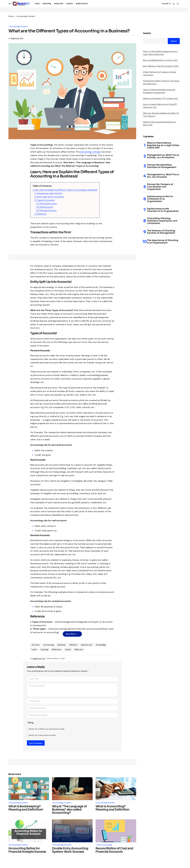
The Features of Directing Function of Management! (161, 232)
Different (73, 645)
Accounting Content (26, 16)
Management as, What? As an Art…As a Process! (163, 176)
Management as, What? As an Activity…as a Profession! (163, 156)
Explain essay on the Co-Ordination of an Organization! (160, 199)
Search (147, 33)
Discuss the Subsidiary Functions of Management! (162, 166)
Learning (44, 649)
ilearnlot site (87, 645)
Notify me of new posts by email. (42, 735)
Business (62, 645)
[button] (10, 4)
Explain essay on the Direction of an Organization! (163, 210)
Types (68, 649)
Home (11, 16)
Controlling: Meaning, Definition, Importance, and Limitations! (162, 221)
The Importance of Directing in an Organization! (163, 242)
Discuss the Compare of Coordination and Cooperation (160, 187)
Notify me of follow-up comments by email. (47, 729)
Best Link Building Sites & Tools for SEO (160, 60)
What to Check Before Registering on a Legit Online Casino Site (163, 145)
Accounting (49, 645)
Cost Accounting (104, 845)
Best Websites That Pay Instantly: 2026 (161, 66)
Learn (34, 649)
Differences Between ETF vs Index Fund (160, 98)
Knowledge (101, 645)
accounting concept (91, 152)
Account (36, 645)
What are (79, 649)
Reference (57, 649)
